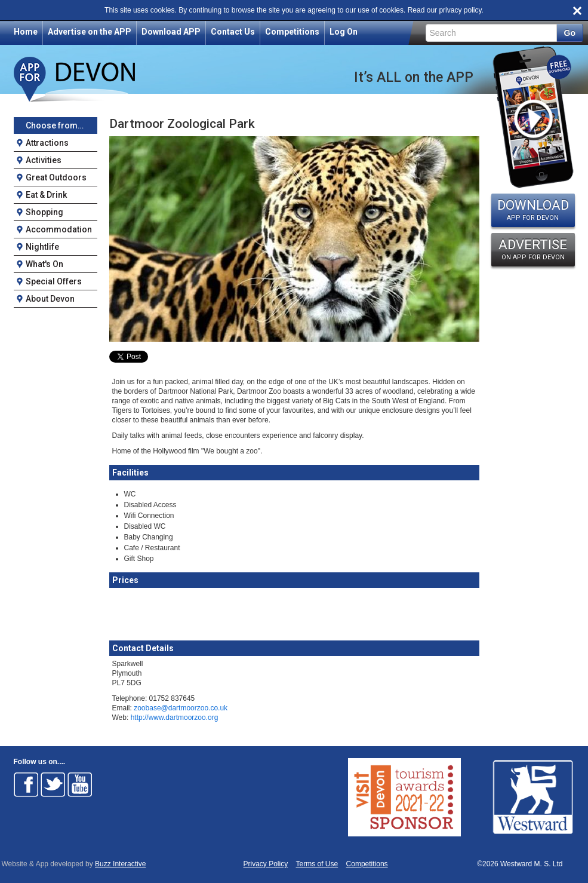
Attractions (47, 143)
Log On (344, 32)
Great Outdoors (56, 177)
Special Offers (54, 281)
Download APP (171, 32)
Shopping (44, 212)
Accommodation (59, 229)
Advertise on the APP (90, 32)
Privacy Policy (266, 864)
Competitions (292, 32)
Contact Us (233, 32)
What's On (44, 264)
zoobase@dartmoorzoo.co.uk (181, 708)
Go (570, 33)
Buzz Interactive (120, 864)
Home (26, 32)
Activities (44, 160)
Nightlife (42, 247)
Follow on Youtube (80, 784)
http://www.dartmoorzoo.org (175, 718)
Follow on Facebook (26, 784)
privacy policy (460, 10)
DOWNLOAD (533, 210)
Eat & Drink (46, 195)
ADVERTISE (533, 249)
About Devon (50, 299)
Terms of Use (317, 864)
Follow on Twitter (53, 784)
